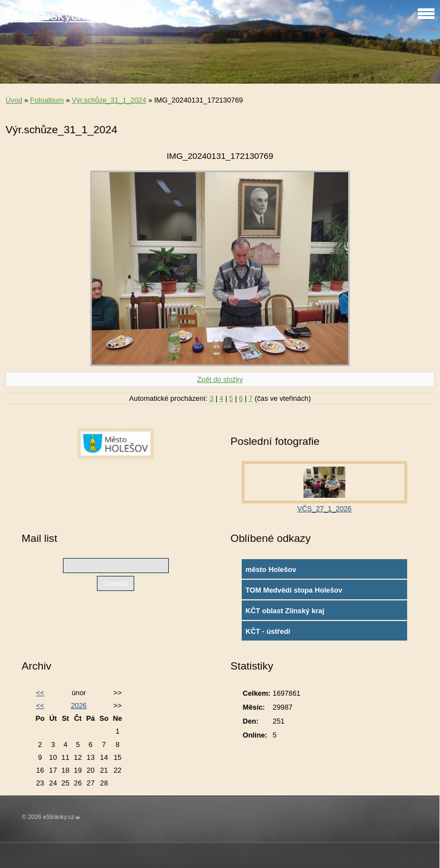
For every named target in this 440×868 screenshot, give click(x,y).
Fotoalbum (47, 100)
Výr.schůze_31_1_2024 (109, 100)
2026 (79, 705)
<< (40, 693)
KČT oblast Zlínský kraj (285, 611)
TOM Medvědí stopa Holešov (294, 590)
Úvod (14, 100)
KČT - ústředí (268, 631)
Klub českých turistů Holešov (92, 15)
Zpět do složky (220, 379)
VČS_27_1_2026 (324, 509)
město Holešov (271, 569)
